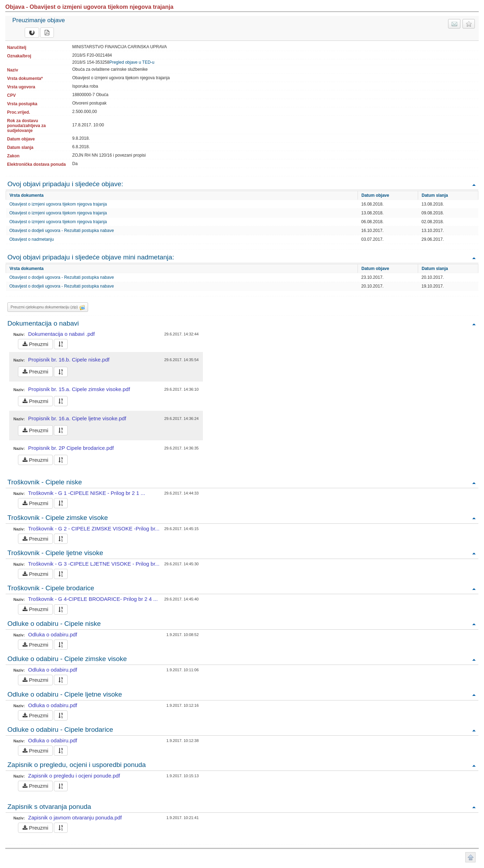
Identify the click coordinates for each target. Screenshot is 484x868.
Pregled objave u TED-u (132, 62)
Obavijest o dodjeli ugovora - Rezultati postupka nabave (62, 231)
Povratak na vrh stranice (470, 857)
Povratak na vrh (474, 185)
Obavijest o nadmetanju (32, 239)
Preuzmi (35, 344)
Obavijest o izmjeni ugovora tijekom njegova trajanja (58, 204)
